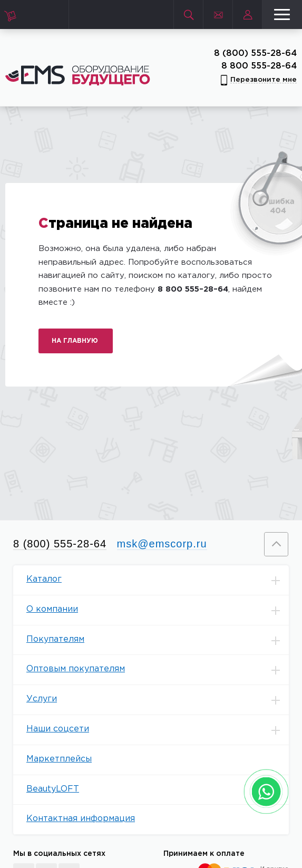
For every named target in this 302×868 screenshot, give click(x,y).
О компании (158, 610)
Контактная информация (81, 819)
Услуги (158, 700)
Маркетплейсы (59, 759)
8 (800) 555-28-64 (255, 54)
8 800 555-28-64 (259, 66)
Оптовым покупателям (158, 670)
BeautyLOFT (53, 789)
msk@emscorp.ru (162, 544)
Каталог (158, 580)
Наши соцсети (158, 730)
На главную (75, 341)
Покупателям (158, 640)
